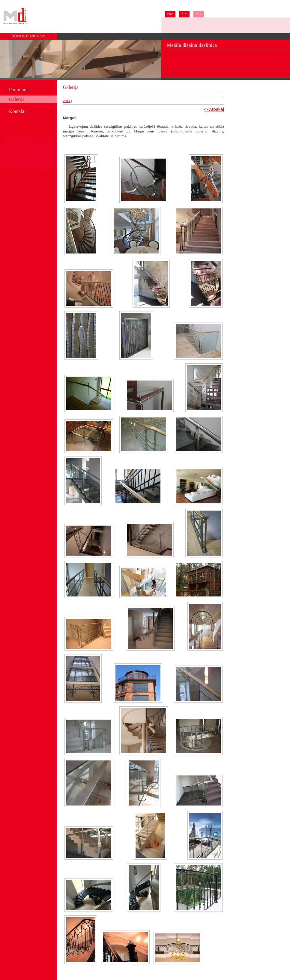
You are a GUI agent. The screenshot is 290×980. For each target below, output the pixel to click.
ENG (170, 14)
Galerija (17, 99)
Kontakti (17, 111)
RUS (184, 14)
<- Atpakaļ (214, 109)
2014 (67, 101)
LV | (198, 14)
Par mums (19, 90)
